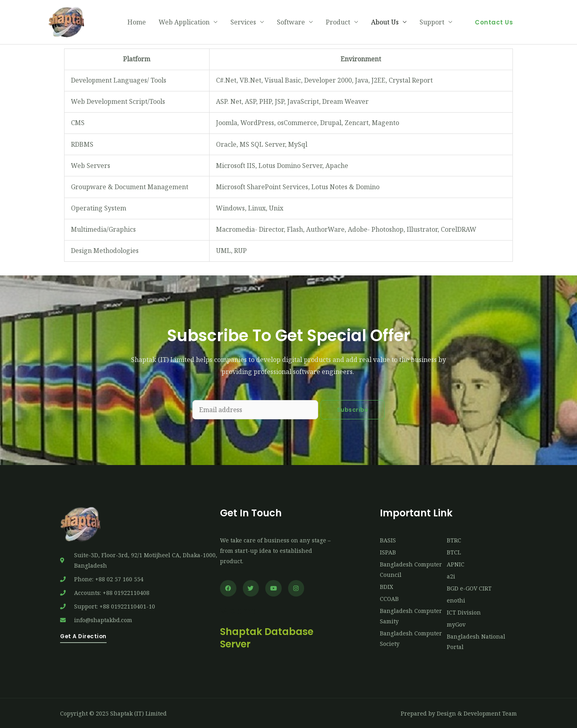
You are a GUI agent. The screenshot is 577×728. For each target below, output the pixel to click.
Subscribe (353, 408)
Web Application (184, 22)
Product (338, 22)
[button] (494, 21)
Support (432, 22)
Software (291, 22)
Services (243, 22)
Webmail (242, 610)
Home (137, 22)
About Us (385, 22)
